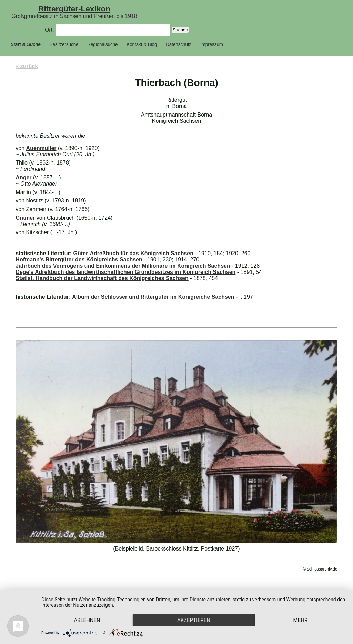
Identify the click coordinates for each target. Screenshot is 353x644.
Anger (23, 177)
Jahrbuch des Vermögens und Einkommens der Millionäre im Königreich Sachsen (123, 266)
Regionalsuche (102, 44)
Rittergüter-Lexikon (74, 9)
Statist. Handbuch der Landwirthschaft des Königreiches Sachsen (102, 278)
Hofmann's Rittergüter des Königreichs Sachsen (79, 260)
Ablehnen (87, 620)
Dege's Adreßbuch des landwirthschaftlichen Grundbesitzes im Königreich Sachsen (125, 272)
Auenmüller (41, 148)
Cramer (25, 218)
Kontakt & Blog (142, 44)
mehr (301, 620)
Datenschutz (179, 44)
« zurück (27, 66)
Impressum (212, 44)
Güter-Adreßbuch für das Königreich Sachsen (133, 253)
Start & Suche (26, 44)
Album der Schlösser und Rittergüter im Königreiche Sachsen (153, 297)
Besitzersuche (64, 44)
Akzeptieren (194, 620)
